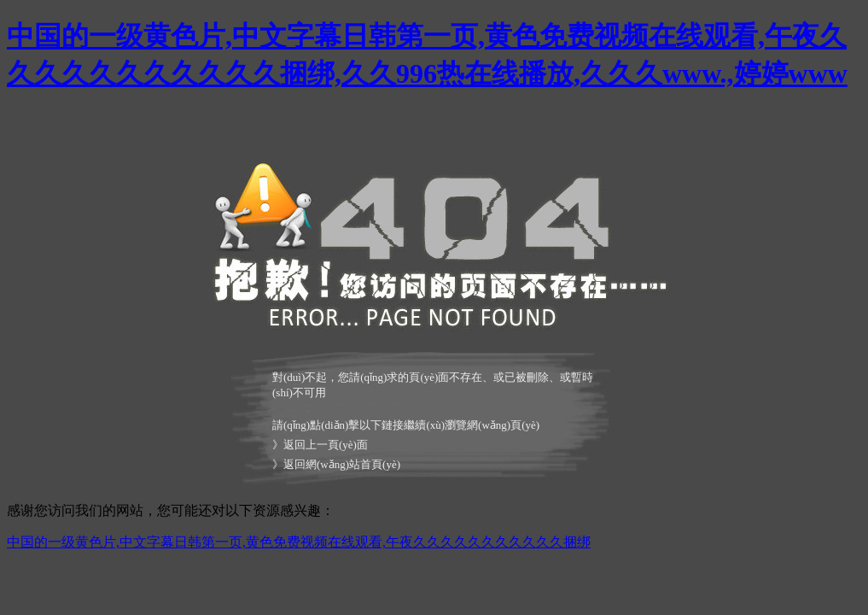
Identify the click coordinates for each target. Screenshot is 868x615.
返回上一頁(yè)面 (326, 445)
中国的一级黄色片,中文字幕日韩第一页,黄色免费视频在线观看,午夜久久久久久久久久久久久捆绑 (299, 542)
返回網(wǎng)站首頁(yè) (342, 464)
